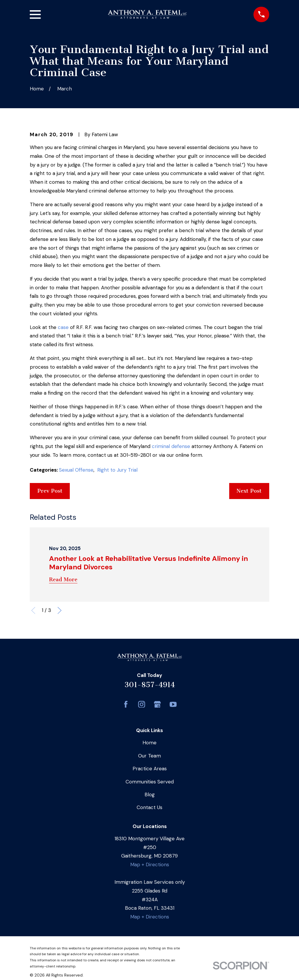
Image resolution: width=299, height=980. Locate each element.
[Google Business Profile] (157, 704)
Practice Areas (150, 769)
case (63, 327)
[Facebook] (126, 704)
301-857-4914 (150, 685)
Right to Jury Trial (117, 470)
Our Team (149, 756)
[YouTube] (173, 704)
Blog (150, 794)
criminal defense (171, 446)
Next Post (249, 491)
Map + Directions (150, 864)
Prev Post (50, 491)
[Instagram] (142, 704)
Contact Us (149, 807)
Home (149, 743)
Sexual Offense (76, 470)
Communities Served (150, 782)
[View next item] (60, 610)
